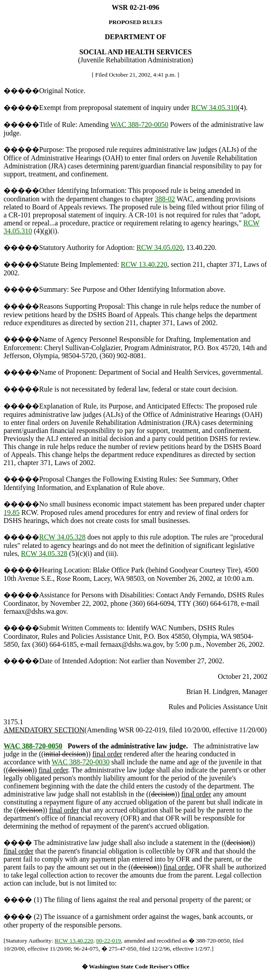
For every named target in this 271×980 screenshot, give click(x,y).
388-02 (165, 199)
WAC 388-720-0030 (81, 762)
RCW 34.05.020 (160, 247)
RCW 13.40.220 (144, 264)
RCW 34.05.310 (214, 108)
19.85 (12, 512)
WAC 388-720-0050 (139, 125)
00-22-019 (109, 941)
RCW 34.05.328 (62, 537)
